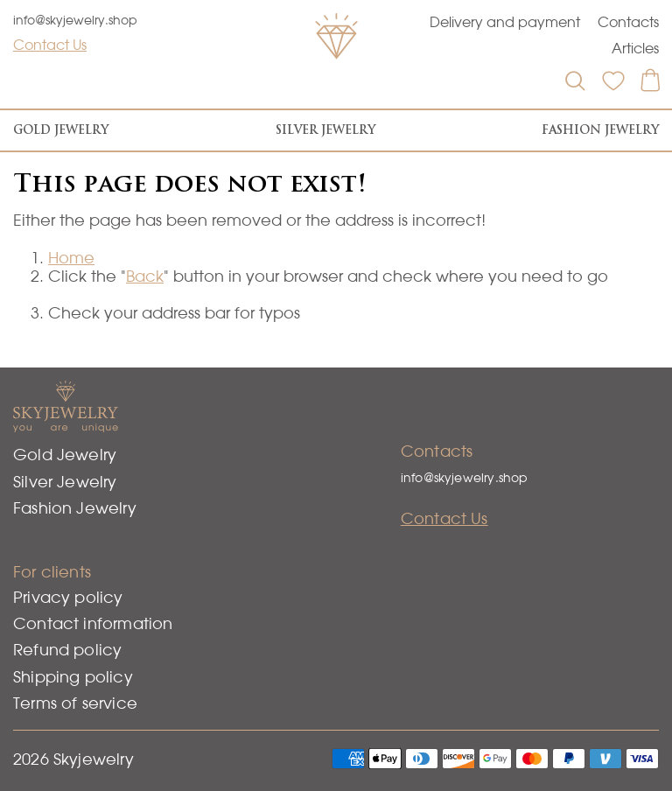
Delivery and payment (505, 22)
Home (71, 258)
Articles (635, 48)
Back (145, 276)
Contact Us (50, 45)
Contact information (93, 623)
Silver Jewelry (325, 130)
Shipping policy (73, 677)
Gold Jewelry (61, 130)
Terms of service (75, 703)
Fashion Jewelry (600, 130)
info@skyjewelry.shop (75, 20)
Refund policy (67, 650)
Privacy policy (68, 597)
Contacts (628, 22)
